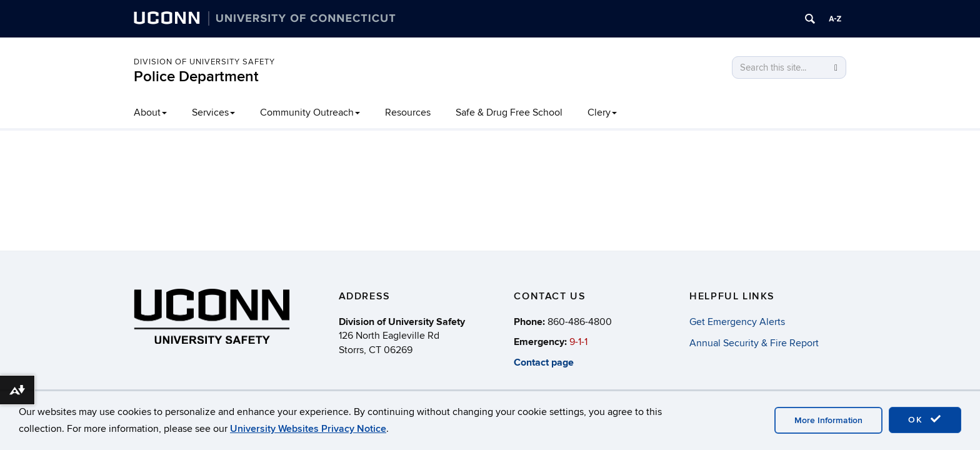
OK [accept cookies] (925, 419)
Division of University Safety (204, 62)
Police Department (196, 77)
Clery (602, 112)
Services (213, 112)
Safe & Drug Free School (509, 112)
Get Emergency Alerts (737, 322)
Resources (408, 112)
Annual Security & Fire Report (754, 343)
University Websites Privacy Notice (308, 429)
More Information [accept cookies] (828, 420)
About (150, 112)
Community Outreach (310, 112)
